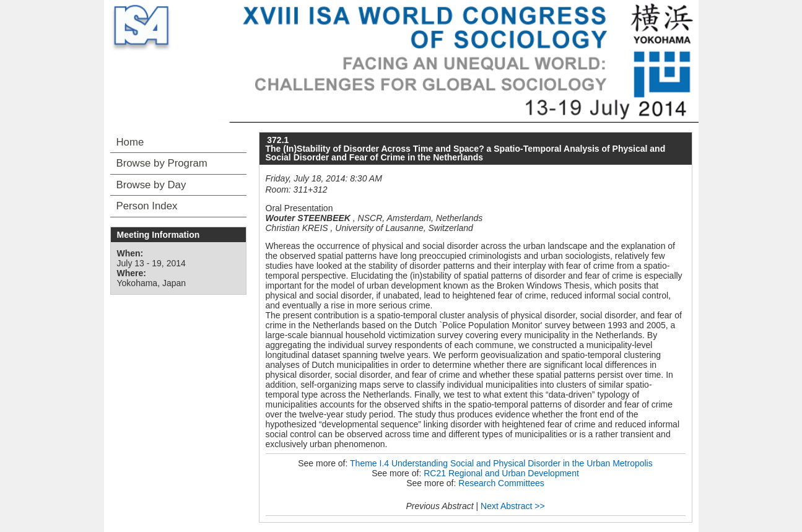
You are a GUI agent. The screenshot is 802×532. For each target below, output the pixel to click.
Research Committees (501, 483)
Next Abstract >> (513, 506)
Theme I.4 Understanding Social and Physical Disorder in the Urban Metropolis (501, 463)
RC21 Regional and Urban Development (501, 473)
